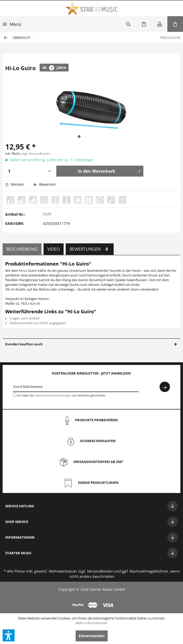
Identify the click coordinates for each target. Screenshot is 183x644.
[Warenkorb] (175, 24)
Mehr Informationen (91, 623)
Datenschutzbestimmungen (53, 395)
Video (54, 249)
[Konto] (160, 24)
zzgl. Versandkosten (36, 154)
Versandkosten (100, 571)
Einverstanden (92, 636)
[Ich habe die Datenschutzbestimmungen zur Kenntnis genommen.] (15, 395)
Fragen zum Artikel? (23, 318)
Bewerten (44, 184)
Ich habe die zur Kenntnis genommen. (62, 395)
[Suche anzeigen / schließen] (128, 24)
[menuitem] (12, 24)
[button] (9, 635)
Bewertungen (90, 249)
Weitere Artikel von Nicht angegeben (36, 323)
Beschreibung (22, 249)
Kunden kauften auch (24, 344)
